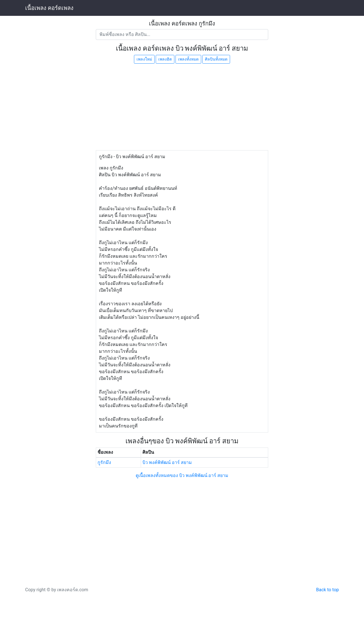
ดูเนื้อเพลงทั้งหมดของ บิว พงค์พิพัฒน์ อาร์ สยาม (182, 475)
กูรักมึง (104, 462)
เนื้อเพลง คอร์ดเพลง (49, 8)
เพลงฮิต (165, 59)
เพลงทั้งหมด (188, 59)
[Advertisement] (182, 108)
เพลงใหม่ (144, 59)
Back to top (328, 590)
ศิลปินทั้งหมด (216, 59)
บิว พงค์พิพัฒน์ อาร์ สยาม (167, 462)
